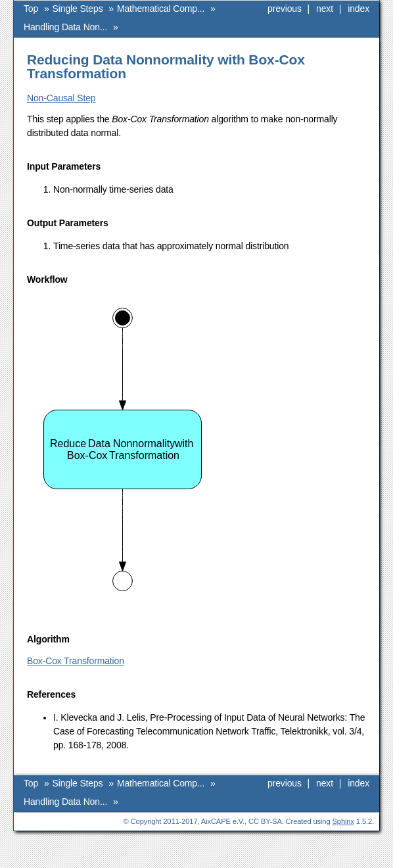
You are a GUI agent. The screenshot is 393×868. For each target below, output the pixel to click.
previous (285, 9)
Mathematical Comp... (161, 9)
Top (31, 9)
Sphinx (343, 821)
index (358, 9)
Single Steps (78, 9)
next (325, 9)
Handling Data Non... (65, 27)
